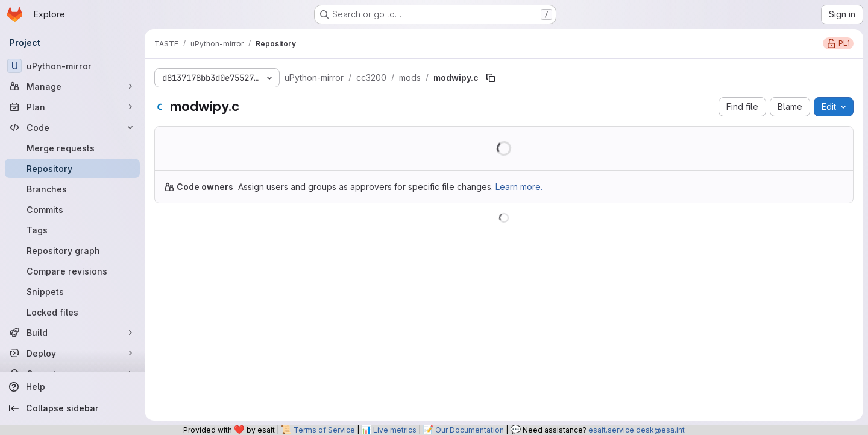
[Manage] (72, 86)
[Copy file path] (491, 78)
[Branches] (72, 189)
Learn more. (519, 187)
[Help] (72, 387)
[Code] (72, 127)
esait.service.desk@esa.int (637, 430)
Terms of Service (324, 430)
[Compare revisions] (72, 271)
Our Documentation (470, 430)
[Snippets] (72, 291)
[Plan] (72, 107)
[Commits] (72, 209)
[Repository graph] (72, 250)
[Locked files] (72, 312)
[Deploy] (72, 353)
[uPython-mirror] (72, 66)
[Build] (72, 332)
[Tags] (72, 230)
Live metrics (395, 430)
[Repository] (72, 168)
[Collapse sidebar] (72, 408)
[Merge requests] (72, 148)
